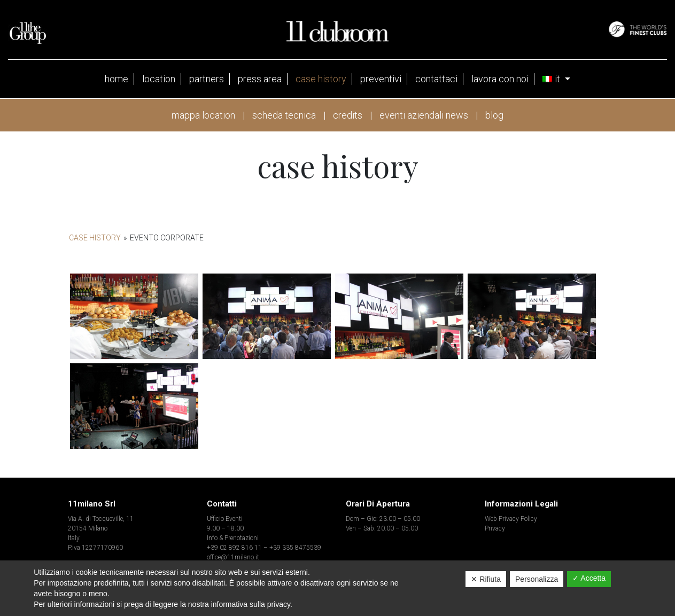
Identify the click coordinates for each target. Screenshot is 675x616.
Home (117, 79)
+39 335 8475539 (295, 548)
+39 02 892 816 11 (234, 548)
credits (348, 115)
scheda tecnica (284, 115)
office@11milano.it (233, 557)
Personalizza (537, 579)
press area (260, 79)
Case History (95, 238)
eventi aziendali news (424, 115)
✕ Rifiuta (486, 579)
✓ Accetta (589, 578)
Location (159, 79)
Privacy (495, 528)
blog (494, 115)
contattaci (436, 79)
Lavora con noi (500, 79)
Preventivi (381, 79)
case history (321, 79)
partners (207, 79)
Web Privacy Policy (511, 519)
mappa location (203, 115)
